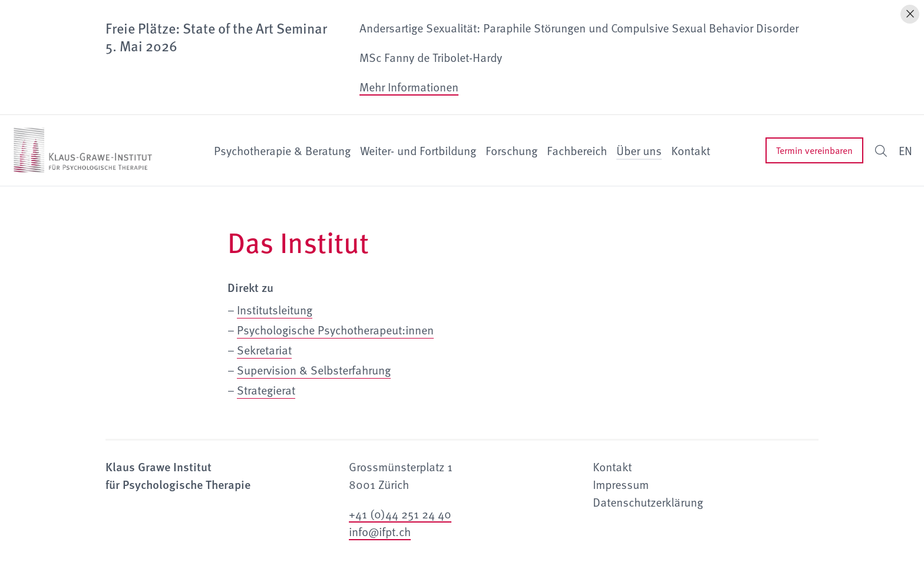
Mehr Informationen (409, 87)
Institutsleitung (275, 310)
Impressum (621, 484)
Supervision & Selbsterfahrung (314, 370)
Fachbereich (577, 150)
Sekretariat (264, 350)
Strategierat (266, 390)
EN (905, 150)
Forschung (511, 150)
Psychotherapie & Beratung (282, 150)
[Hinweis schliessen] (910, 14)
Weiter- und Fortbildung (418, 150)
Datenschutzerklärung (648, 502)
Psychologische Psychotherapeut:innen (335, 330)
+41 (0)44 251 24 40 (400, 514)
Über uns (639, 150)
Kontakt (691, 150)
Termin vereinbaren (814, 150)
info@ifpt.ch (380, 531)
